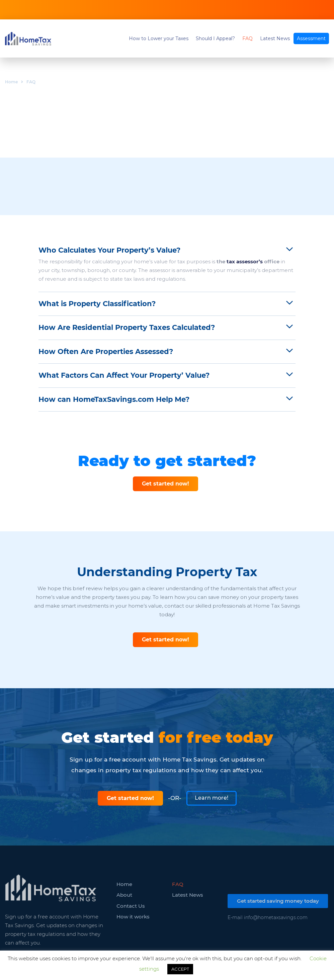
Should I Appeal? (215, 38)
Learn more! (212, 797)
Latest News (275, 38)
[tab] (167, 250)
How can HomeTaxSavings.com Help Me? (114, 399)
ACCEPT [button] (180, 969)
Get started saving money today (278, 901)
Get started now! (165, 484)
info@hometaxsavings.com (276, 917)
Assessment (311, 38)
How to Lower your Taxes (159, 38)
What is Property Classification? (97, 304)
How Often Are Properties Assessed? (106, 351)
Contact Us (131, 906)
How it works (133, 917)
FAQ (247, 38)
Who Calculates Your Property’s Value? (109, 250)
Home (11, 82)
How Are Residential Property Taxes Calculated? (127, 327)
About (124, 895)
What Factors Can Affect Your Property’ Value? (124, 375)
